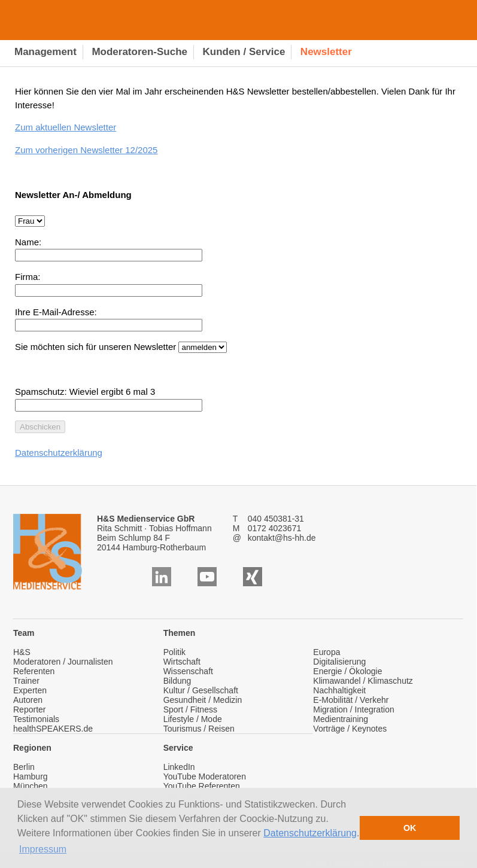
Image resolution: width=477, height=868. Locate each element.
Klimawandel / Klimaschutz (363, 681)
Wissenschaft (188, 671)
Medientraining (341, 719)
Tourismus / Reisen (199, 729)
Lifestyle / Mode (193, 719)
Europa (326, 652)
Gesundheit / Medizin (203, 700)
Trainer (26, 681)
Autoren (28, 700)
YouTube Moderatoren (205, 776)
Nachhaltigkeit (339, 690)
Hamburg (31, 776)
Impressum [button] (43, 849)
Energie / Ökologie (347, 671)
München (31, 786)
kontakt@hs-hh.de (282, 538)
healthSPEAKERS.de (53, 729)
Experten (30, 690)
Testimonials (36, 719)
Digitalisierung (339, 662)
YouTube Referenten (202, 786)
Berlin (24, 767)
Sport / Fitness (190, 709)
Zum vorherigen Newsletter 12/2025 (86, 150)
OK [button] (410, 828)
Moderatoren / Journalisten (63, 662)
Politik (174, 652)
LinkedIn (179, 767)
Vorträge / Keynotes (350, 729)
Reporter (29, 709)
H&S (22, 652)
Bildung (177, 681)
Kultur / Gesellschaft (201, 690)
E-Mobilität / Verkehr (351, 700)
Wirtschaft (182, 662)
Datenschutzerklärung (310, 833)
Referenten (34, 671)
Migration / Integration (353, 709)
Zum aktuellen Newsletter (66, 127)
